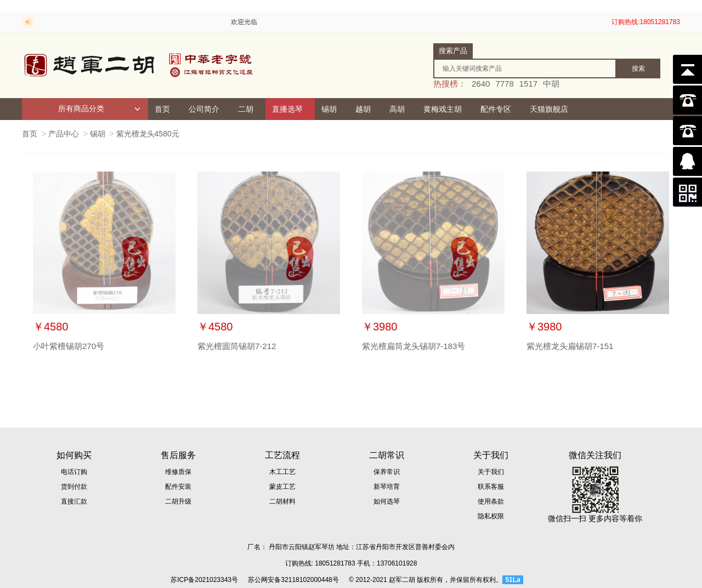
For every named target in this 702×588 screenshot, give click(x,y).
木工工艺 (282, 472)
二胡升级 (178, 501)
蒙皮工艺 (282, 487)
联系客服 (491, 487)
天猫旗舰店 (549, 109)
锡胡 (329, 109)
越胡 (363, 109)
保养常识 (387, 472)
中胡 (551, 84)
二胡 (246, 109)
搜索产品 (453, 51)
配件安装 (178, 487)
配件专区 (496, 109)
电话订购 (74, 472)
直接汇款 (74, 501)
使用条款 (491, 501)
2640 (481, 84)
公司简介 (204, 109)
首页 (162, 109)
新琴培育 (387, 487)
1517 (528, 84)
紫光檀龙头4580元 (148, 134)
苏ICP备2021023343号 (204, 580)
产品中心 (64, 134)
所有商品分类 (99, 109)
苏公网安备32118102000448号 (293, 580)
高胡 (397, 109)
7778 (504, 84)
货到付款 (74, 487)
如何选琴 (387, 501)
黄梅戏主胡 (443, 109)
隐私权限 (491, 516)
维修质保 (178, 472)
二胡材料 (282, 501)
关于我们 (491, 472)
